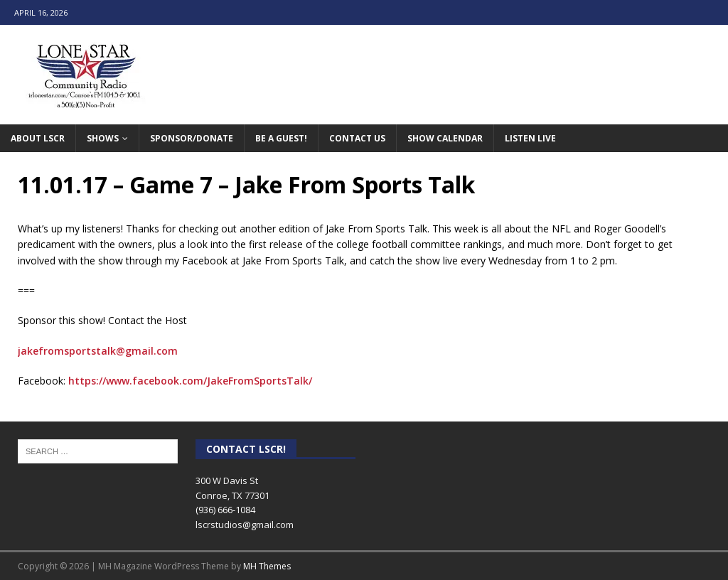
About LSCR (38, 138)
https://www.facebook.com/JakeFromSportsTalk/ (190, 381)
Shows (103, 138)
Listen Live (530, 138)
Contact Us (357, 138)
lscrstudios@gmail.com (245, 525)
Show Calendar (445, 138)
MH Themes (267, 566)
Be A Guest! (281, 138)
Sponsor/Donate (192, 138)
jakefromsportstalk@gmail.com (98, 351)
